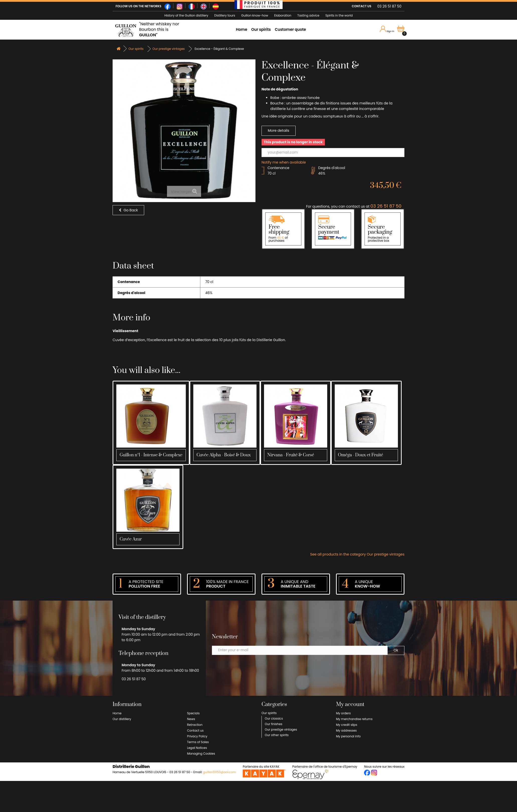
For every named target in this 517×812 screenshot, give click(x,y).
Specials (193, 713)
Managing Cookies (201, 754)
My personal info (348, 736)
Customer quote (290, 29)
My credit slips (347, 725)
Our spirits (261, 29)
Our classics (274, 718)
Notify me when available (284, 162)
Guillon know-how (255, 15)
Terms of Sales (198, 742)
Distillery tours (225, 15)
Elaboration (283, 15)
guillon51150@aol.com (220, 772)
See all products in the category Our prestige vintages (357, 554)
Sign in (387, 29)
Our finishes (274, 724)
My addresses (346, 730)
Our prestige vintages (281, 729)
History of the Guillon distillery (186, 15)
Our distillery (122, 719)
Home (242, 29)
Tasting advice (308, 15)
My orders (343, 713)
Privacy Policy (197, 736)
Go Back (128, 210)
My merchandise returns (354, 719)
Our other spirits (277, 735)
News (191, 719)
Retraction (195, 725)
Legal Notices (197, 748)
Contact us (195, 730)
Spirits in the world (339, 15)
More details (279, 130)
